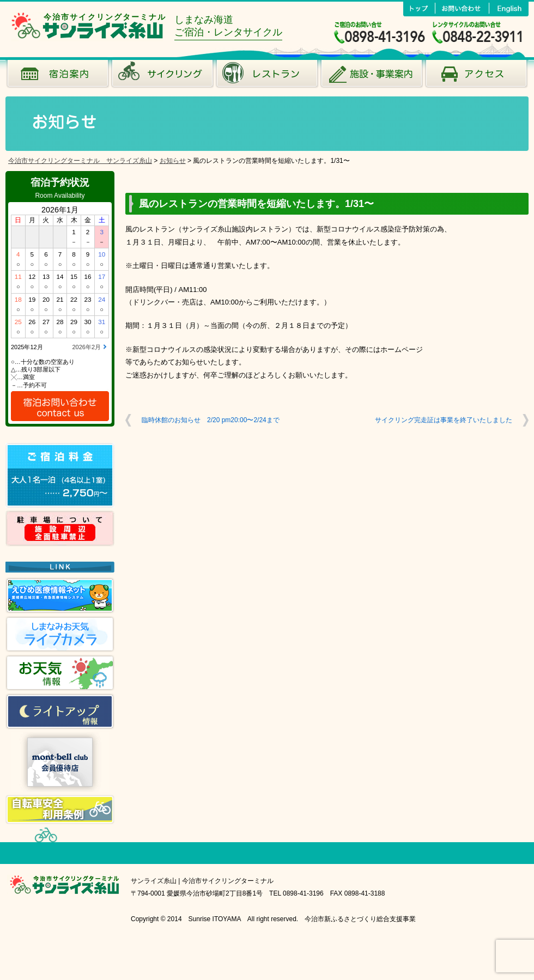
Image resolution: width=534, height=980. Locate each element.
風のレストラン (267, 76)
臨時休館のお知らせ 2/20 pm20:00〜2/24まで (211, 420)
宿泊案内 (58, 76)
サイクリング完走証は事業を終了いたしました (444, 420)
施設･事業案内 (372, 76)
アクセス (476, 76)
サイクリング (162, 76)
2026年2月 (86, 347)
